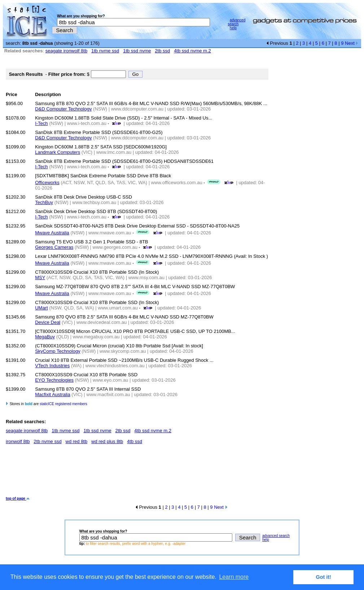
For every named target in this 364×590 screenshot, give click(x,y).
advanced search (236, 22)
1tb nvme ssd (105, 51)
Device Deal (48, 322)
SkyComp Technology (58, 351)
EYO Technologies (54, 380)
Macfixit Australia (53, 394)
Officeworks (47, 183)
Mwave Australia (52, 233)
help (233, 28)
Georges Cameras (54, 247)
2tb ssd (162, 51)
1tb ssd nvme (137, 51)
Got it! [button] (324, 577)
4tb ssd (135, 441)
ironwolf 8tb (18, 441)
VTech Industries (52, 366)
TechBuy (44, 202)
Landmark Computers (58, 152)
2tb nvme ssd (47, 441)
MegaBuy (45, 337)
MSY (40, 277)
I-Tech (41, 123)
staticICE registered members (63, 404)
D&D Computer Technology (63, 109)
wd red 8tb (77, 441)
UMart (41, 308)
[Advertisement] (137, 473)
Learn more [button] (234, 577)
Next (352, 43)
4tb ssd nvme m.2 (192, 51)
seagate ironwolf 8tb (66, 51)
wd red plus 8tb (107, 441)
